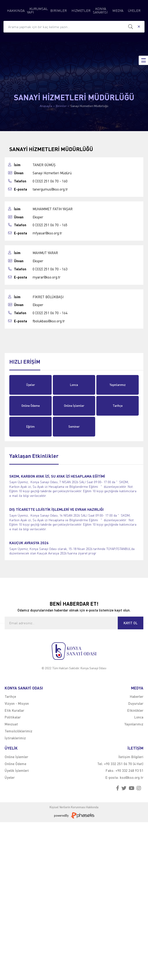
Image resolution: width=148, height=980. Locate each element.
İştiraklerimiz (15, 738)
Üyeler (31, 385)
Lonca (74, 385)
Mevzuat (11, 724)
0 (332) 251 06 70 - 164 (50, 313)
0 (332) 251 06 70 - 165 (50, 225)
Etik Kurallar (14, 710)
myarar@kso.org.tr (47, 277)
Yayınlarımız (118, 385)
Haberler (137, 696)
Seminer (74, 427)
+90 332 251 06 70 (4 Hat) (124, 764)
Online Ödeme (31, 406)
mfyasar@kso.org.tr (47, 233)
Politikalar (13, 717)
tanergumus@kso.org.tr (50, 189)
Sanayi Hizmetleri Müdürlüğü (89, 106)
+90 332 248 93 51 (129, 770)
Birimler (61, 106)
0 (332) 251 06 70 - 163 (50, 269)
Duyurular (136, 703)
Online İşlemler (74, 406)
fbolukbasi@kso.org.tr (49, 321)
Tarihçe (118, 406)
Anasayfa (46, 106)
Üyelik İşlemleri (17, 770)
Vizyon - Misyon (17, 703)
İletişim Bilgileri (131, 757)
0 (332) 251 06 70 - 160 (50, 181)
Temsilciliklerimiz (18, 731)
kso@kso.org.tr (132, 777)
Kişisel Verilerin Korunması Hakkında (74, 807)
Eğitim (30, 427)
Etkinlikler (135, 710)
